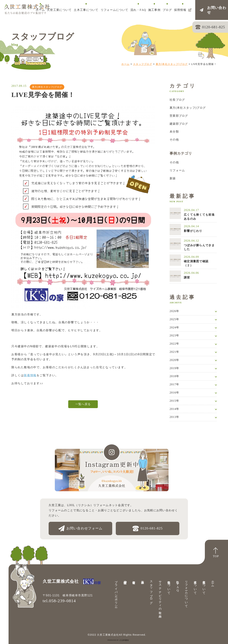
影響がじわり (193, 231)
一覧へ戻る (83, 404)
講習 (187, 277)
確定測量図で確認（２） (196, 263)
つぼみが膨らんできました (199, 247)
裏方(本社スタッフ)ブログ (172, 64)
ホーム (125, 64)
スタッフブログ (143, 64)
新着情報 (30, 375)
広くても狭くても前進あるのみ (199, 217)
